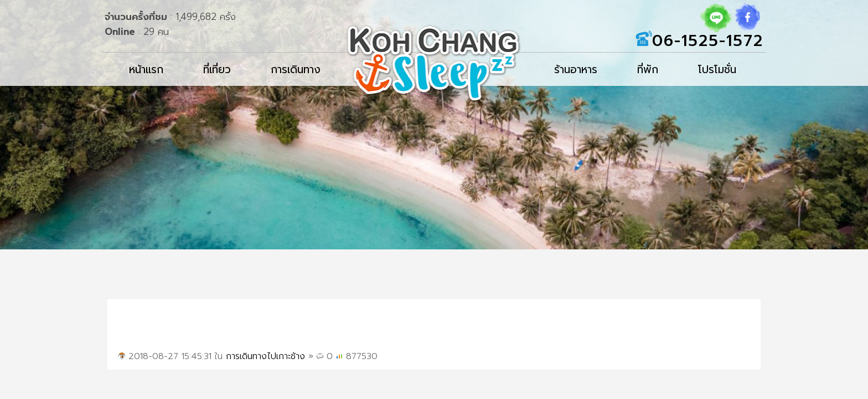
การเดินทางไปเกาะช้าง (265, 356)
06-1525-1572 (708, 41)
